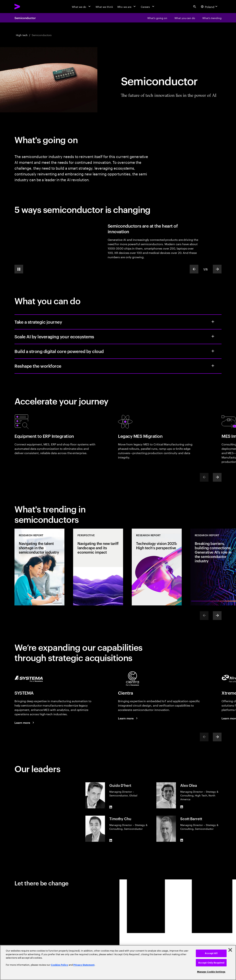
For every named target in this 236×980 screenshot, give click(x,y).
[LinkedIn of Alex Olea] (182, 807)
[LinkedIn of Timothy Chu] (111, 840)
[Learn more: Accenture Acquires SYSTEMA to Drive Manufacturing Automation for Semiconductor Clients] (25, 722)
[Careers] (148, 7)
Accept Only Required (211, 963)
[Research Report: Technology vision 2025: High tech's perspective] (157, 567)
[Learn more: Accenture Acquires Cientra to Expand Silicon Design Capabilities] (128, 718)
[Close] (230, 950)
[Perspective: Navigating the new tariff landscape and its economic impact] (98, 567)
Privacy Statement (84, 965)
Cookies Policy (59, 965)
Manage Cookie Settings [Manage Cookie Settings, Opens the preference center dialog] (211, 972)
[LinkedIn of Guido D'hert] (111, 807)
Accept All (211, 953)
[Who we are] (127, 7)
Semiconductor (25, 18)
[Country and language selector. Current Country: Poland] (210, 7)
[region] (118, 963)
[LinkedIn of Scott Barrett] (182, 840)
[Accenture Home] (26, 7)
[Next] (217, 477)
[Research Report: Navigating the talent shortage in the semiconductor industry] (39, 567)
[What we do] (82, 7)
